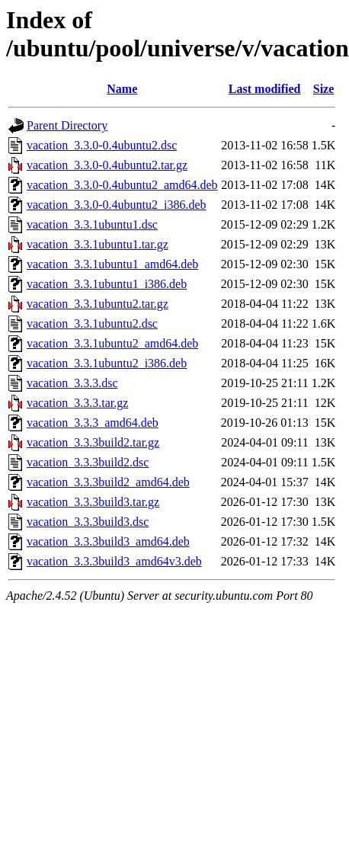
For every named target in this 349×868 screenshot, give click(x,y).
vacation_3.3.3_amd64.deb (93, 423)
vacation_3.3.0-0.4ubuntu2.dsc (102, 145)
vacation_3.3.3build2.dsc (88, 462)
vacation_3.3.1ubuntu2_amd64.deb (112, 343)
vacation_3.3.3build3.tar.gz (93, 502)
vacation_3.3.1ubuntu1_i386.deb (107, 284)
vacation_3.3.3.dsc (72, 383)
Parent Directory (67, 125)
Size (324, 89)
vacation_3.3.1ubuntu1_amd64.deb (112, 264)
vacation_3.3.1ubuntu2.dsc (92, 323)
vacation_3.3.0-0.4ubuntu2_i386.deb (117, 205)
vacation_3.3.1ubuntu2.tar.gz (98, 304)
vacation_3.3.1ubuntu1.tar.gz (98, 244)
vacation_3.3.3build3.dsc (88, 522)
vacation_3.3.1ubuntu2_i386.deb (107, 363)
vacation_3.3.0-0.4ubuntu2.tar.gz (107, 165)
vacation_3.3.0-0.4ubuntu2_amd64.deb (122, 185)
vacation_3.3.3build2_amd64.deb (108, 482)
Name (122, 89)
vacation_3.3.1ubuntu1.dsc (92, 224)
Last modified (265, 89)
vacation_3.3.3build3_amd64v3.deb (114, 561)
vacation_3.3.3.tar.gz (77, 403)
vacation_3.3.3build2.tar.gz (93, 442)
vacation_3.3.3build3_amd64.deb (108, 541)
